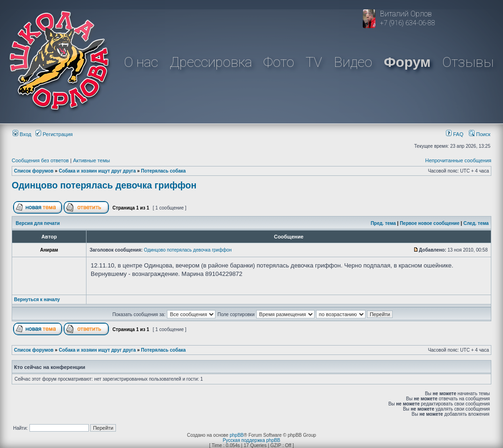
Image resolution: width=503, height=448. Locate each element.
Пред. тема (383, 223)
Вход (22, 134)
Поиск (480, 134)
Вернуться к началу (37, 300)
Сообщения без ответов (40, 160)
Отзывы (468, 62)
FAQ (455, 134)
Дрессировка (211, 62)
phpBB (237, 435)
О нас (141, 62)
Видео (353, 62)
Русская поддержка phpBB (251, 440)
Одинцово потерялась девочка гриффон (104, 185)
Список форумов (34, 171)
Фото (279, 62)
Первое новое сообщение (430, 223)
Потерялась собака (164, 171)
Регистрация (54, 134)
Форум (407, 62)
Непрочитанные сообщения (458, 160)
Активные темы (91, 160)
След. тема (476, 223)
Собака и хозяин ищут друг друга (97, 171)
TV (314, 62)
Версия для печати (38, 223)
